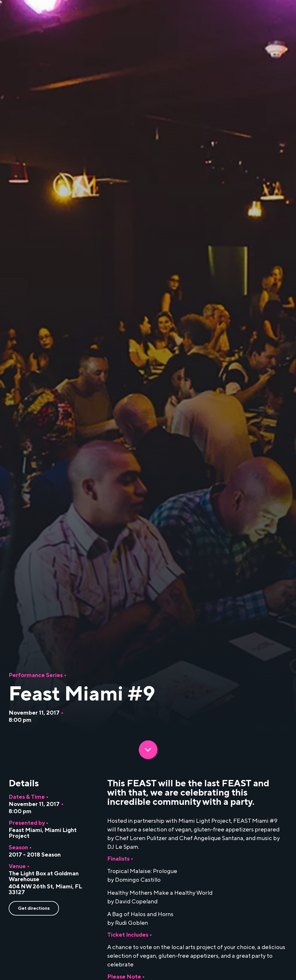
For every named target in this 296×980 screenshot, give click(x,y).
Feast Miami (25, 830)
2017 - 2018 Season (35, 855)
